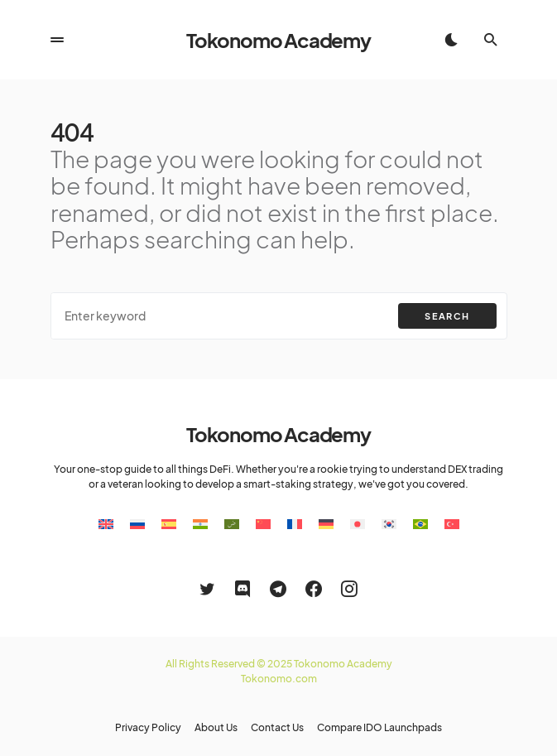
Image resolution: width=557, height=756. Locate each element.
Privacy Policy (148, 728)
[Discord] (242, 589)
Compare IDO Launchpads (379, 728)
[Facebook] (314, 589)
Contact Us (277, 728)
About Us (216, 728)
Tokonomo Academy (278, 40)
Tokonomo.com (279, 679)
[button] (57, 40)
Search (447, 316)
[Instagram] (349, 589)
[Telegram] (278, 589)
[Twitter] (207, 589)
